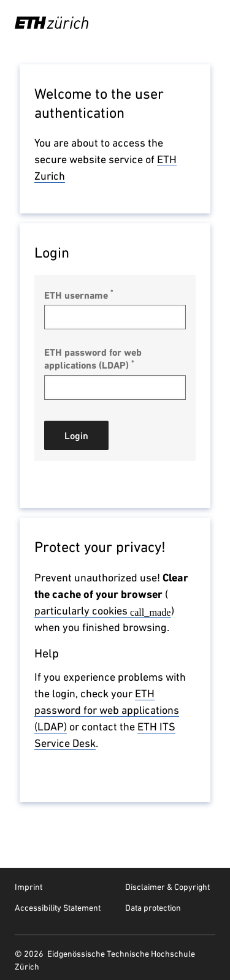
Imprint (29, 887)
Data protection (153, 908)
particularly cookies (103, 611)
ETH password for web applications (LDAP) (93, 359)
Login (76, 436)
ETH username (79, 295)
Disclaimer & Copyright (167, 887)
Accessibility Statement (58, 908)
